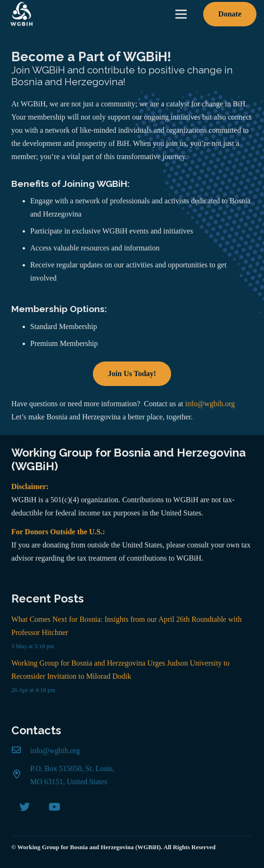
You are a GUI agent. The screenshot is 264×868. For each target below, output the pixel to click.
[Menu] (181, 14)
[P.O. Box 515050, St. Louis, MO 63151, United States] (21, 775)
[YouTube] (54, 807)
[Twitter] (24, 807)
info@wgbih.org (210, 404)
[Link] (22, 14)
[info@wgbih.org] (21, 751)
